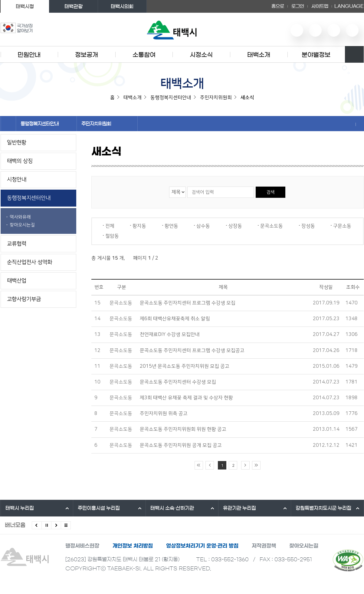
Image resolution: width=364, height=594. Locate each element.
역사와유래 (20, 217)
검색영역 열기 (354, 54)
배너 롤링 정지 (46, 525)
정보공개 (87, 55)
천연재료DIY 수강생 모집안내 (170, 334)
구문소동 (342, 226)
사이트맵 (320, 6)
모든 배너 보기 (66, 525)
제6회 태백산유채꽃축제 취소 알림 (175, 319)
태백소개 (259, 55)
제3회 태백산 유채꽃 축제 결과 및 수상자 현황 (186, 398)
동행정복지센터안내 (46, 124)
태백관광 (74, 6)
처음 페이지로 (199, 465)
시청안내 (17, 180)
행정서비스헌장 (82, 546)
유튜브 (297, 30)
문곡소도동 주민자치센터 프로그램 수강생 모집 (188, 303)
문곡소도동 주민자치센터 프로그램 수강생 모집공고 (192, 350)
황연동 (171, 226)
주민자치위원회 (107, 124)
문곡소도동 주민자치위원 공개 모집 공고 (181, 445)
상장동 (235, 226)
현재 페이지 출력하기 (360, 124)
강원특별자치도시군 (323, 508)
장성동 (308, 226)
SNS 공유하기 (352, 124)
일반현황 (17, 143)
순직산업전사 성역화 (30, 262)
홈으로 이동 (8, 124)
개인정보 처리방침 (133, 546)
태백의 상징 (20, 161)
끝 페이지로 (256, 465)
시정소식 (201, 55)
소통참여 (144, 55)
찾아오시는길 (22, 225)
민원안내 (29, 55)
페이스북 (352, 30)
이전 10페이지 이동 (210, 465)
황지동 (139, 226)
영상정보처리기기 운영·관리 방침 (202, 546)
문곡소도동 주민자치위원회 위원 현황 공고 (183, 429)
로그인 (298, 6)
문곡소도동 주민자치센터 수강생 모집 (178, 382)
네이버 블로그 (315, 30)
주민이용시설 (99, 508)
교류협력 (17, 244)
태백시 (20, 508)
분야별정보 (316, 55)
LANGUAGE (349, 6)
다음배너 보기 (56, 525)
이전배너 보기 (37, 525)
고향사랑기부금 (24, 299)
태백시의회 (122, 6)
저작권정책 (264, 546)
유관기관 (239, 508)
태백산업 (17, 281)
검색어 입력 (187, 186)
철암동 (112, 236)
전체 (110, 226)
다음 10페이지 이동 (245, 465)
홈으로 (278, 6)
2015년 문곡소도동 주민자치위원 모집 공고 (185, 366)
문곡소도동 (272, 226)
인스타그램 (334, 30)
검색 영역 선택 (169, 186)
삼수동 (203, 226)
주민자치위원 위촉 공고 (164, 413)
